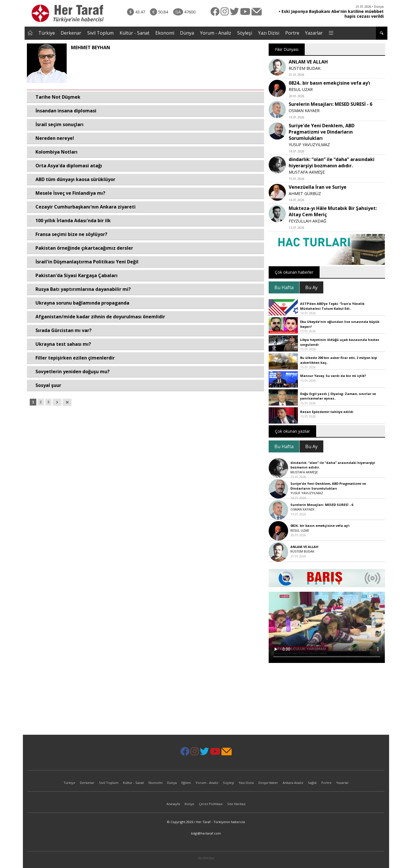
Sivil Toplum (100, 33)
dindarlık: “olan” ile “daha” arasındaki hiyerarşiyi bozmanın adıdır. (332, 162)
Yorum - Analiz (216, 33)
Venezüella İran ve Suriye (318, 187)
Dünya (187, 33)
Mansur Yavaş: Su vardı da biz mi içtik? (333, 376)
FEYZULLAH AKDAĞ (307, 221)
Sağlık (312, 783)
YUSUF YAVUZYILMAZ (309, 145)
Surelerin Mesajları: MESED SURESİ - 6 (330, 104)
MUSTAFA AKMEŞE (307, 172)
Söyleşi (245, 33)
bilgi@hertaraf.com (206, 833)
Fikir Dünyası (287, 49)
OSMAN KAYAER (304, 111)
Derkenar (71, 33)
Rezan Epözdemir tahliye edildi (327, 412)
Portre (292, 33)
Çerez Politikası (211, 804)
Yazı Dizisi (269, 33)
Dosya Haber (268, 783)
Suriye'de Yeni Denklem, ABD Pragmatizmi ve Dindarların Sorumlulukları (322, 132)
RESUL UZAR (301, 89)
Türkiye (47, 33)
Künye (189, 804)
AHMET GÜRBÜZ (305, 193)
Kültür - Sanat (134, 33)
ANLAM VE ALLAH (308, 62)
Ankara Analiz (293, 783)
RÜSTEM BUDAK (305, 68)
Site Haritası (236, 804)
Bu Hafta (284, 287)
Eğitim (186, 783)
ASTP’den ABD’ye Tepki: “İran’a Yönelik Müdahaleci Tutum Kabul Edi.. (332, 306)
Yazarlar (314, 33)
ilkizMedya (206, 858)
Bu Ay (311, 287)
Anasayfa (173, 804)
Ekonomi (165, 33)
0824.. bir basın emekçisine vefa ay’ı (329, 83)
